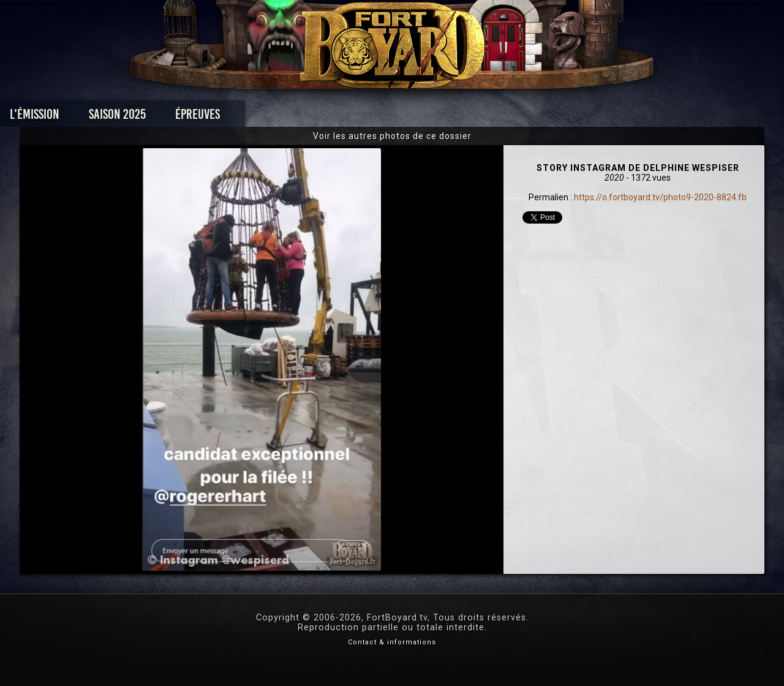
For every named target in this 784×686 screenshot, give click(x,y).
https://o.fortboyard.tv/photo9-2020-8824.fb (660, 197)
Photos (349, 117)
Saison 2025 (201, 117)
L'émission (118, 117)
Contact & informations (392, 642)
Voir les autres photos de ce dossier (392, 136)
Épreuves (281, 117)
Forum (543, 117)
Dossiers (477, 117)
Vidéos (411, 117)
